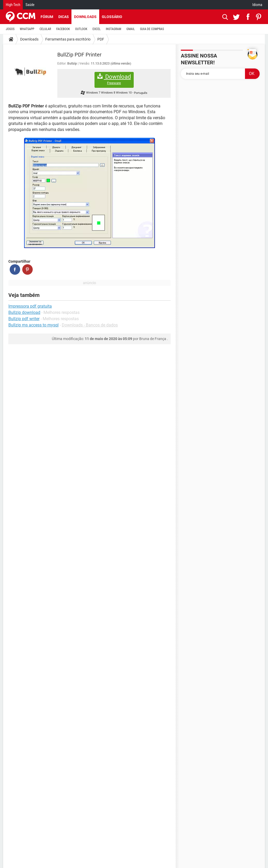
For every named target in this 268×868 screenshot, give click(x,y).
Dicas (64, 17)
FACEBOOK (63, 29)
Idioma (257, 5)
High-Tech (13, 5)
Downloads (85, 17)
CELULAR (45, 29)
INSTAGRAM (113, 29)
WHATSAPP (27, 29)
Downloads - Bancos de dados (90, 325)
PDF (101, 39)
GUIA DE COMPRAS (152, 29)
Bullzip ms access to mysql (33, 325)
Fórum (47, 17)
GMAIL (131, 29)
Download (114, 79)
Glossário (112, 17)
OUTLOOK (81, 29)
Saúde (30, 5)
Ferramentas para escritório (68, 39)
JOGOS (10, 29)
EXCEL (96, 29)
